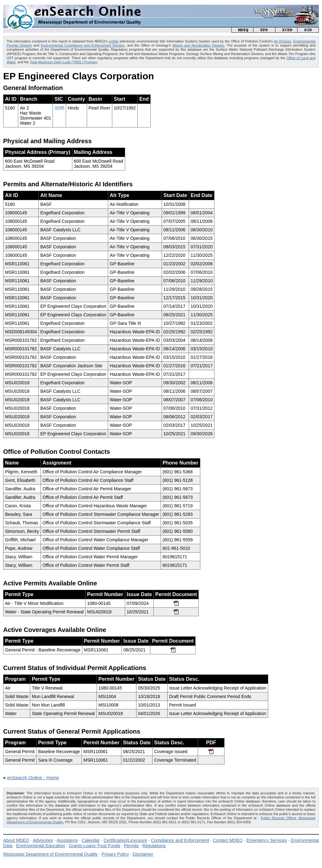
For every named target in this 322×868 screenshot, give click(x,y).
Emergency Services (267, 840)
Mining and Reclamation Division (199, 45)
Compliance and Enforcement (180, 840)
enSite (113, 41)
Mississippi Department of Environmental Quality (50, 854)
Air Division (282, 41)
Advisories (43, 840)
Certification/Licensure (125, 840)
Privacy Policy (115, 854)
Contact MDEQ (228, 840)
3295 (59, 108)
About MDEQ (16, 840)
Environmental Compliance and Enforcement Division (83, 45)
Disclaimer (143, 854)
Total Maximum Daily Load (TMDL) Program (64, 62)
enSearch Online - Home (33, 778)
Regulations (154, 846)
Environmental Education (41, 846)
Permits (131, 846)
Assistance (67, 840)
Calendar (91, 840)
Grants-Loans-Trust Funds (95, 846)
